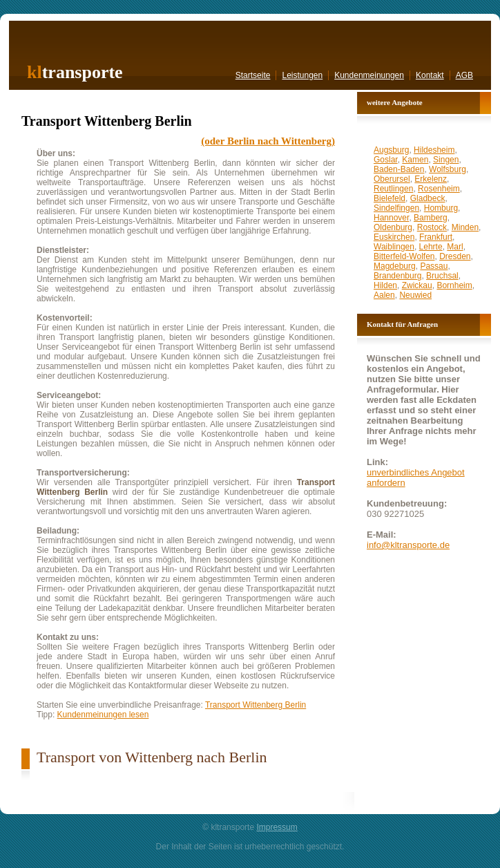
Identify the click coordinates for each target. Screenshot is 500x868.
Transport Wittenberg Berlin (256, 705)
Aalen (384, 295)
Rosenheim (439, 189)
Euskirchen (394, 237)
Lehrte (431, 247)
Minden (465, 227)
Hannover (391, 218)
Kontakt (430, 75)
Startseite (253, 75)
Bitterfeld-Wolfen (404, 256)
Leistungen (302, 75)
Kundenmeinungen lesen (103, 715)
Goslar (386, 160)
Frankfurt (436, 237)
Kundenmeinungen (369, 75)
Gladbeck (428, 198)
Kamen (415, 160)
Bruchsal (442, 276)
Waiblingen (394, 247)
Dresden (455, 256)
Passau (434, 266)
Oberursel (392, 179)
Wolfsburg (448, 169)
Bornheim (454, 285)
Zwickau (417, 285)
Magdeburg (395, 266)
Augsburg (391, 150)
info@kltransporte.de (408, 545)
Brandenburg (397, 276)
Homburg (441, 208)
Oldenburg (393, 227)
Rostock (432, 227)
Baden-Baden (399, 169)
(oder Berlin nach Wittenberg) (268, 141)
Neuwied (415, 295)
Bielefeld (390, 198)
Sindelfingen (396, 208)
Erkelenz (431, 179)
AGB (464, 75)
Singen (446, 160)
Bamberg (431, 218)
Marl (455, 247)
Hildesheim (434, 150)
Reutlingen (393, 189)
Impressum (277, 827)
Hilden (385, 285)
